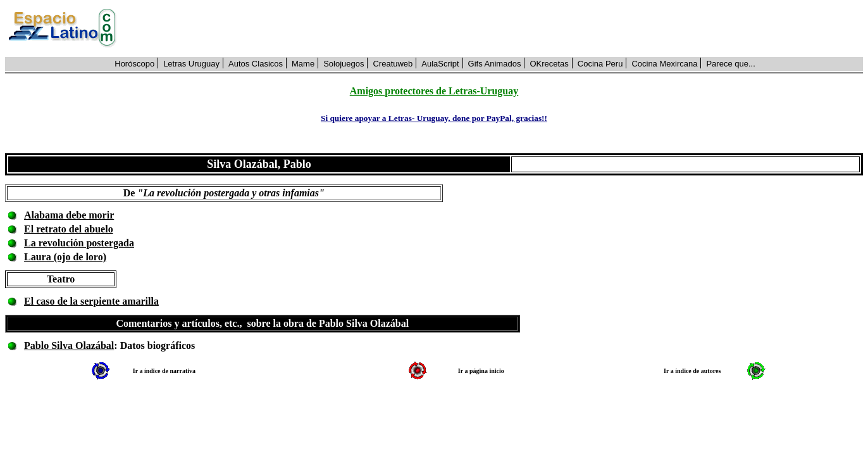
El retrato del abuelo (69, 229)
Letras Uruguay (191, 64)
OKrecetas (549, 64)
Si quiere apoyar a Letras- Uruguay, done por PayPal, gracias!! (434, 118)
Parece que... (730, 64)
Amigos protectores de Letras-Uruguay (434, 91)
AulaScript (440, 64)
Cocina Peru (600, 64)
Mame (303, 64)
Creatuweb (393, 64)
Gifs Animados (495, 64)
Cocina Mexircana (664, 64)
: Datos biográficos (154, 345)
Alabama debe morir (69, 215)
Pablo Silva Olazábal (69, 345)
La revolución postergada (79, 243)
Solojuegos (344, 64)
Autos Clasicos (256, 64)
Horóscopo (134, 64)
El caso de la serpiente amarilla (91, 301)
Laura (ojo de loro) (65, 257)
